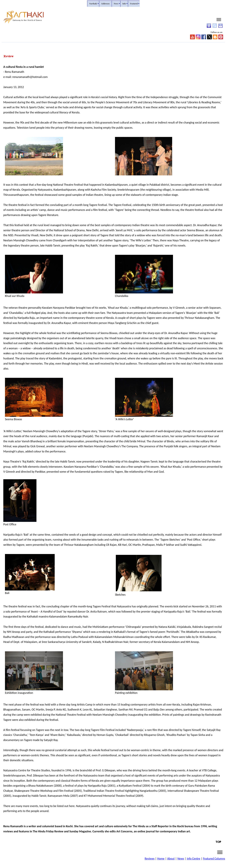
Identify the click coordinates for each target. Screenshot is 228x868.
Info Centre (193, 859)
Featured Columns (214, 859)
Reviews (150, 859)
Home (161, 859)
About (171, 859)
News (181, 859)
